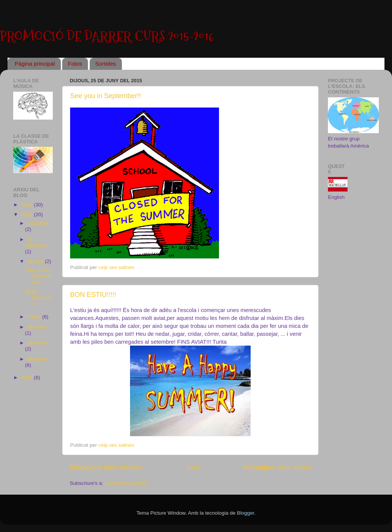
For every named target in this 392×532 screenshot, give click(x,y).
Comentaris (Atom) (126, 483)
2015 (28, 214)
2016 (28, 205)
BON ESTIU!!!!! (93, 295)
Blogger (245, 513)
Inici (193, 467)
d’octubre (38, 223)
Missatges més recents (106, 467)
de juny (36, 261)
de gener (37, 359)
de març (36, 327)
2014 (28, 377)
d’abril (35, 317)
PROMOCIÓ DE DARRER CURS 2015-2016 (107, 36)
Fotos (75, 64)
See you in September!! (106, 96)
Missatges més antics (277, 467)
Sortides (106, 64)
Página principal (35, 64)
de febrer (37, 343)
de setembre (35, 242)
